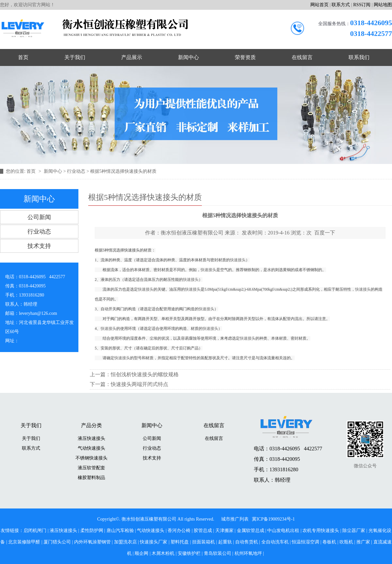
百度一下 (325, 233)
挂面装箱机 (204, 542)
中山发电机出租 (283, 531)
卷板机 (329, 542)
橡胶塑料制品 (91, 478)
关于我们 (75, 57)
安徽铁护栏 (189, 553)
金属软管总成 (251, 531)
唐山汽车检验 (120, 531)
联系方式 (341, 5)
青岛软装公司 (218, 553)
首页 (23, 57)
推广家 (363, 542)
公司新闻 (39, 217)
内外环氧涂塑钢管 (92, 542)
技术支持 (39, 246)
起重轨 (225, 542)
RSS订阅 (362, 5)
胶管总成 (203, 531)
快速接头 (132, 250)
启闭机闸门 (35, 531)
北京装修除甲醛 (24, 542)
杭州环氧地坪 (248, 553)
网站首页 (319, 5)
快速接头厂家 (154, 542)
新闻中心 (188, 57)
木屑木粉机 (163, 553)
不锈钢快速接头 (91, 458)
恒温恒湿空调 (305, 542)
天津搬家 (224, 531)
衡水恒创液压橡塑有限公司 (192, 233)
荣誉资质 (245, 57)
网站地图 (383, 5)
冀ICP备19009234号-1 (273, 519)
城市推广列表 (235, 519)
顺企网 (141, 553)
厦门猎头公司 (57, 542)
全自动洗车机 (275, 542)
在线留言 (302, 57)
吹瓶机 (346, 542)
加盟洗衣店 (125, 542)
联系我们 (359, 57)
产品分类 (91, 425)
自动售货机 (247, 542)
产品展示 (132, 57)
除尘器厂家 (354, 531)
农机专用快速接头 (321, 531)
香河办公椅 (179, 531)
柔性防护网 (92, 531)
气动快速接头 (91, 448)
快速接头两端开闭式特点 (139, 384)
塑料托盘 (180, 542)
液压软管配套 (91, 468)
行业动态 (76, 171)
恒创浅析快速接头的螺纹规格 (145, 374)
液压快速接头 (91, 438)
